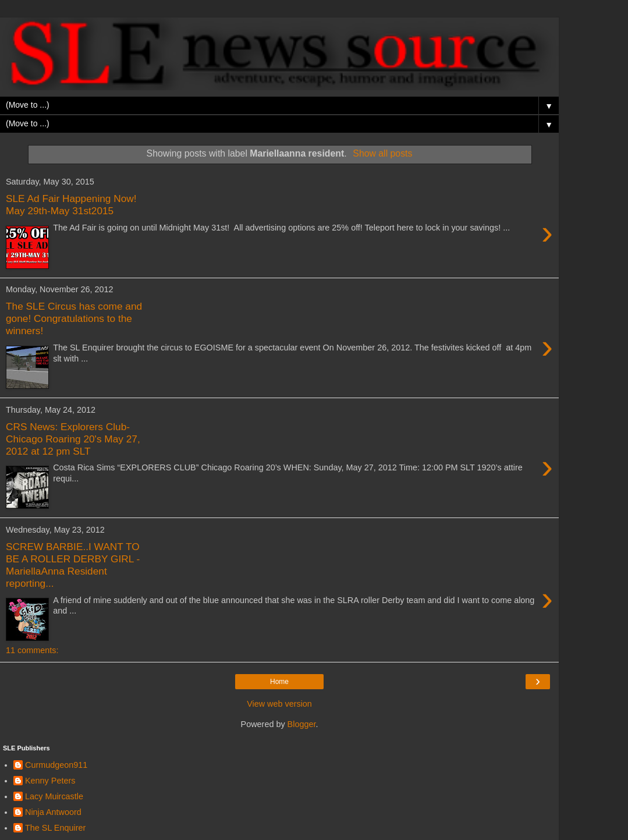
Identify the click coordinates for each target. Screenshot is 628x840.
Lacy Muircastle (54, 796)
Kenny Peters (50, 781)
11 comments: (32, 650)
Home (279, 682)
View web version (279, 704)
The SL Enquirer (55, 828)
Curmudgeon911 (56, 765)
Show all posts (382, 153)
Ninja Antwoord (53, 812)
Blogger (302, 724)
